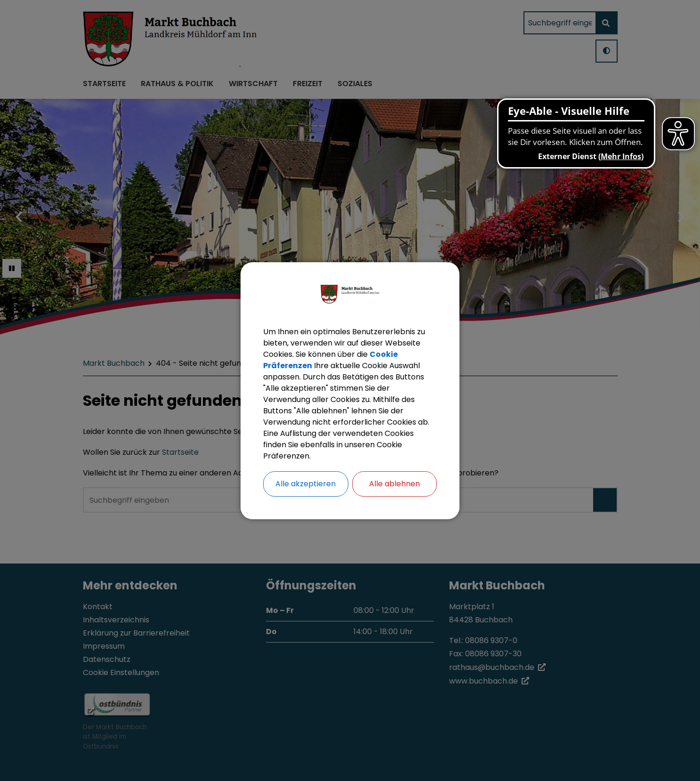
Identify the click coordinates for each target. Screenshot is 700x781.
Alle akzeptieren (306, 484)
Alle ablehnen (394, 484)
